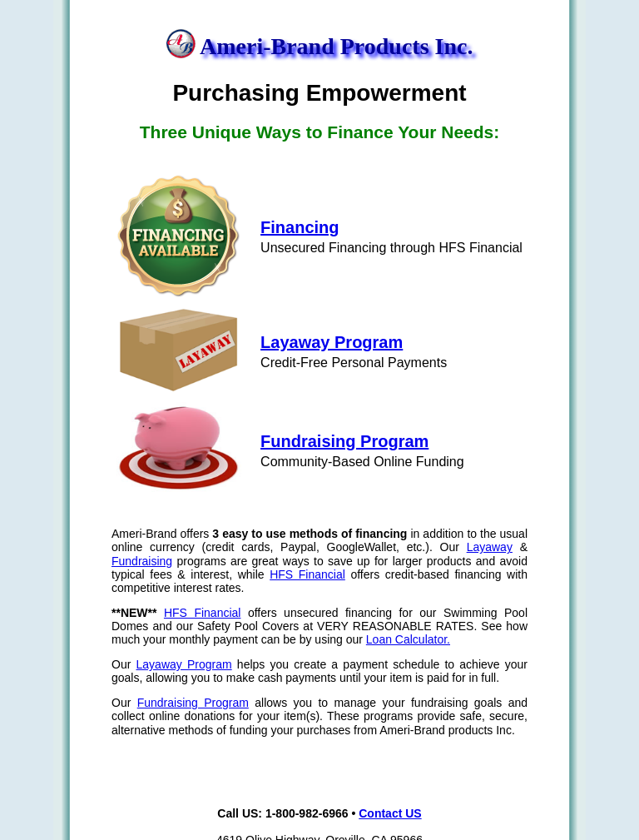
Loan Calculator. (408, 639)
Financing (300, 227)
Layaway (490, 547)
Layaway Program (332, 342)
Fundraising (142, 561)
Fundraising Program (344, 441)
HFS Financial (307, 574)
